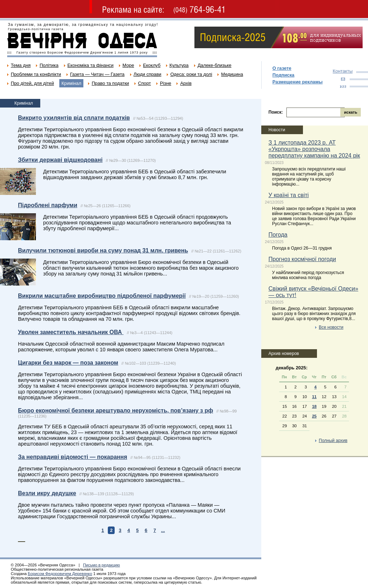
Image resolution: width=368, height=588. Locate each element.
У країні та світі (289, 195)
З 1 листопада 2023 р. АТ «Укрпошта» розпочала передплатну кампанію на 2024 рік (314, 149)
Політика (49, 65)
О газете (282, 68)
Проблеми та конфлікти (36, 74)
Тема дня (21, 65)
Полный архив (333, 441)
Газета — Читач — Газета (97, 74)
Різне (165, 83)
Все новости (331, 327)
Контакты (343, 71)
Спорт (144, 83)
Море (128, 65)
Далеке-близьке (215, 65)
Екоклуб (152, 65)
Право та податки (110, 83)
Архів (186, 83)
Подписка (283, 75)
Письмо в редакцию (102, 565)
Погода (278, 235)
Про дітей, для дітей (32, 83)
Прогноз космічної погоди (302, 259)
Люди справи (148, 74)
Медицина (232, 74)
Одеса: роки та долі (191, 74)
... (163, 530)
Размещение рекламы (298, 82)
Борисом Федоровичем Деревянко (60, 574)
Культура (179, 65)
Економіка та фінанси (91, 65)
